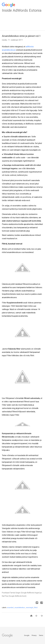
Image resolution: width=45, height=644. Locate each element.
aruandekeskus (20, 608)
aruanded (10, 608)
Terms (41, 635)
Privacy (34, 635)
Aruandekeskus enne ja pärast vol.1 (21, 36)
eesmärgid (30, 608)
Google (27, 635)
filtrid (36, 608)
